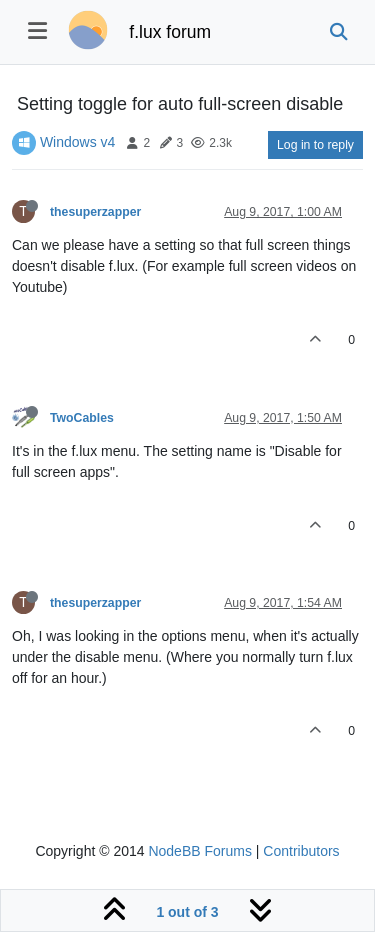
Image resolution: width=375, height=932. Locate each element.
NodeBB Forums (199, 851)
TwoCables (82, 418)
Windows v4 (77, 142)
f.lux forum (170, 32)
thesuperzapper (95, 212)
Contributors (301, 851)
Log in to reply (315, 145)
